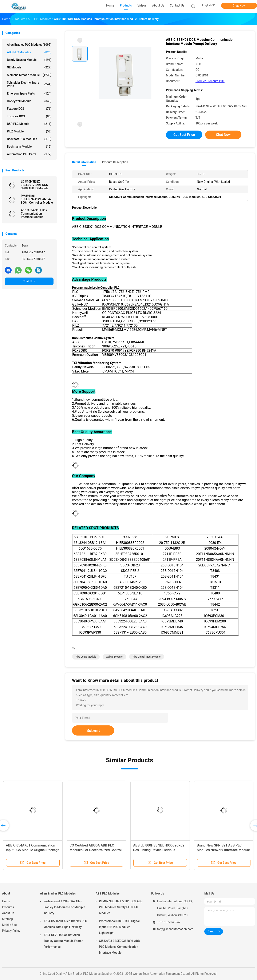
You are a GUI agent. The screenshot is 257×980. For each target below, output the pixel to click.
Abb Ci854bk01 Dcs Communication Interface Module (34, 214)
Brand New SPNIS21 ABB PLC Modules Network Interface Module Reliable (223, 850)
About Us (8, 913)
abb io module (114, 657)
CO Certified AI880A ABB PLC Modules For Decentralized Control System (96, 850)
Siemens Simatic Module (29, 75)
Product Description (115, 162)
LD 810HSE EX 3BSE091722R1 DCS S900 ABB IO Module (35, 185)
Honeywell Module (29, 101)
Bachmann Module (29, 147)
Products (8, 907)
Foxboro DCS (29, 109)
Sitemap (7, 919)
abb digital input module (147, 657)
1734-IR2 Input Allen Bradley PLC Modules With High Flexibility (65, 924)
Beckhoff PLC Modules (29, 139)
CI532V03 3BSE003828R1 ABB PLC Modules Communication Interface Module (119, 947)
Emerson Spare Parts (29, 93)
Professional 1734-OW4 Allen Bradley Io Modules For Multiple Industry (64, 907)
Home (6, 901)
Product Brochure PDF (210, 81)
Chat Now (239, 6)
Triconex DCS (29, 116)
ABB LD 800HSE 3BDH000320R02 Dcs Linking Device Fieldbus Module (159, 850)
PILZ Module (29, 131)
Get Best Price (184, 135)
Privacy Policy (11, 931)
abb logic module (86, 657)
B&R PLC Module (29, 124)
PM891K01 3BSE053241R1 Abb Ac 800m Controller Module (37, 199)
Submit (93, 730)
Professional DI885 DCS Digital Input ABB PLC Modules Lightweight (119, 927)
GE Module (29, 67)
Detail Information (84, 162)
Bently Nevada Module (29, 60)
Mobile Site (9, 925)
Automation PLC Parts (29, 154)
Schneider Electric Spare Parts (29, 84)
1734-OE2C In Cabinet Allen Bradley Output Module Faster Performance (63, 941)
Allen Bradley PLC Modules (29, 45)
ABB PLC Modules (29, 52)
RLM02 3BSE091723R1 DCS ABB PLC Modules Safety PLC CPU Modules (121, 907)
